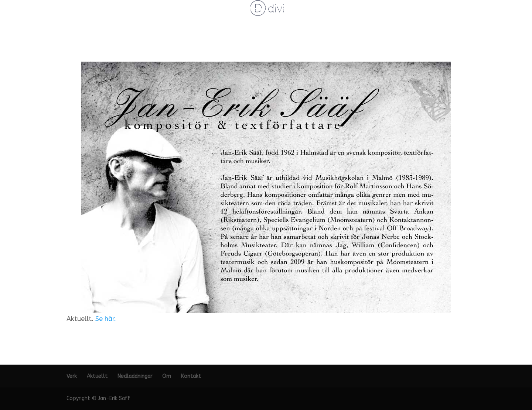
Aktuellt (229, 9)
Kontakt (323, 9)
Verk (204, 9)
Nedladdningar (267, 9)
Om (299, 9)
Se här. (106, 319)
